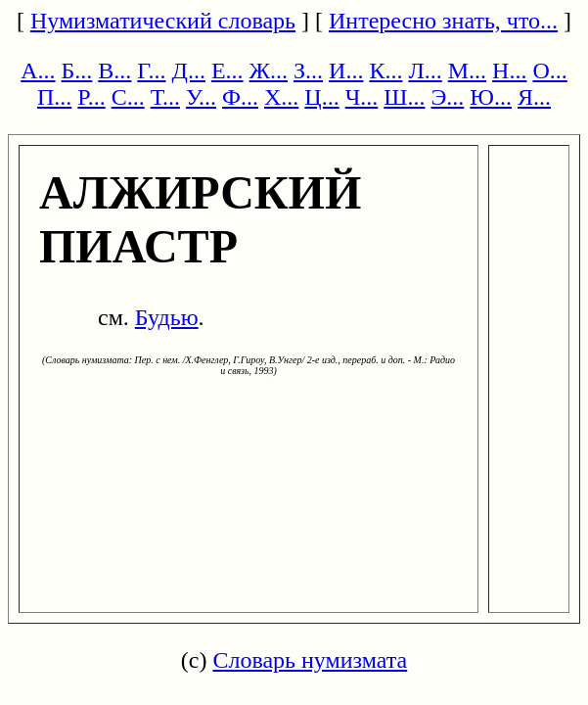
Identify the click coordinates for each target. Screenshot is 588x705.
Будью (167, 317)
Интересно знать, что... (443, 21)
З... (308, 70)
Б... (77, 70)
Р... (91, 97)
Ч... (362, 97)
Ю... (491, 97)
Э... (448, 97)
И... (346, 70)
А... (38, 70)
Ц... (321, 97)
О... (549, 70)
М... (467, 70)
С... (128, 97)
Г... (151, 70)
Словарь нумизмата (310, 660)
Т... (165, 97)
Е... (227, 70)
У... (201, 97)
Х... (281, 97)
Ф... (240, 97)
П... (54, 97)
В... (114, 70)
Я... (534, 97)
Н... (509, 70)
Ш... (404, 97)
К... (385, 70)
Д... (189, 70)
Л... (425, 70)
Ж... (269, 70)
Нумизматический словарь (163, 21)
